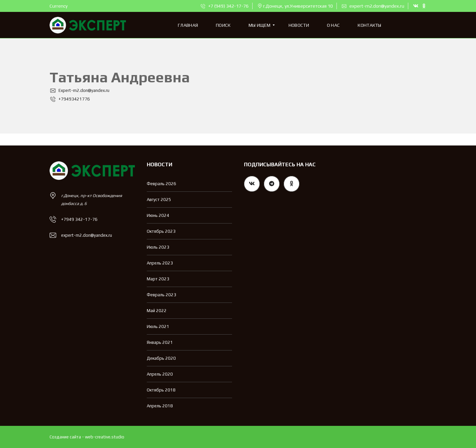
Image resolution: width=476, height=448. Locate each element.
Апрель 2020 (160, 374)
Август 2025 (159, 200)
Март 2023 (158, 279)
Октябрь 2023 (161, 231)
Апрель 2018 (160, 406)
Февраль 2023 (161, 295)
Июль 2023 (158, 247)
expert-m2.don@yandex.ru (373, 6)
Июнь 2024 (158, 215)
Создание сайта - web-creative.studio (87, 437)
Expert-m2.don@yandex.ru (79, 90)
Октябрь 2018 (161, 390)
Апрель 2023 (160, 263)
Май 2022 (157, 311)
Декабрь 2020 (161, 358)
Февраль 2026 (161, 184)
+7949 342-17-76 (79, 219)
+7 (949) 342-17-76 (225, 6)
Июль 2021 (158, 326)
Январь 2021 (160, 342)
